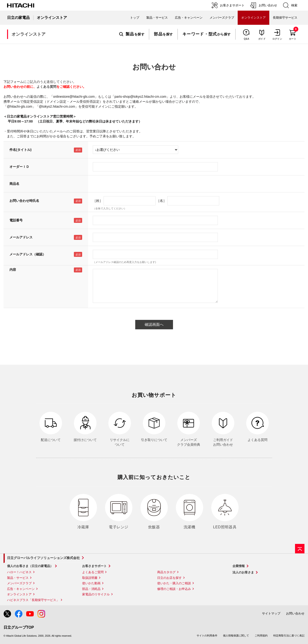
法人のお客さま (243, 572)
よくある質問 (46, 87)
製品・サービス (18, 578)
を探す (132, 34)
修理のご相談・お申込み (174, 589)
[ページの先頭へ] (300, 549)
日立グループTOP (19, 627)
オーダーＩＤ (19, 167)
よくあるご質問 (93, 572)
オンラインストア (19, 594)
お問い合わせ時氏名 (24, 201)
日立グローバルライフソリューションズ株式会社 (43, 558)
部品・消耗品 (91, 589)
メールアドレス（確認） (28, 254)
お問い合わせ (295, 613)
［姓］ (98, 201)
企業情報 (239, 566)
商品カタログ (166, 572)
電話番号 (16, 220)
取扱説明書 (90, 578)
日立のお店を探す (169, 578)
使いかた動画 (91, 583)
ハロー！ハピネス (19, 572)
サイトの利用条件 (207, 636)
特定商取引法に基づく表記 (289, 636)
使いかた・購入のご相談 (174, 583)
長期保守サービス (285, 18)
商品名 (14, 184)
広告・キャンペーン (21, 589)
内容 (13, 270)
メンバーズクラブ (222, 18)
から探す (207, 34)
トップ (135, 18)
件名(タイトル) (20, 150)
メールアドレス (21, 237)
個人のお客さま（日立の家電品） (30, 566)
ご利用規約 (261, 636)
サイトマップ (271, 613)
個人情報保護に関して (236, 636)
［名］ (161, 201)
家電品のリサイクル (96, 594)
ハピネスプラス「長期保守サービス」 (33, 600)
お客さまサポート (94, 566)
